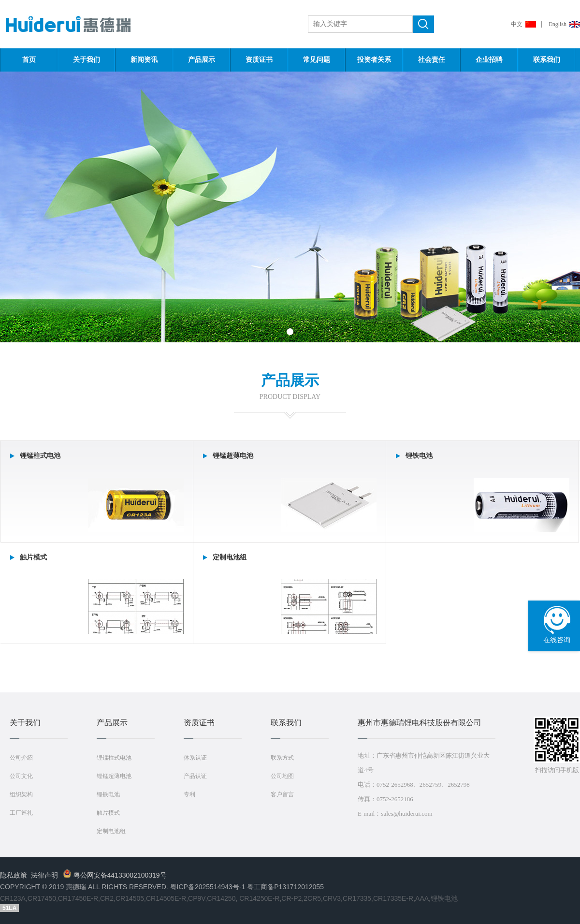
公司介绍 (21, 758)
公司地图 (282, 776)
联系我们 (547, 60)
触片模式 (108, 813)
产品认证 (195, 776)
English (558, 24)
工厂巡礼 (21, 813)
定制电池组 (111, 831)
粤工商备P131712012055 (285, 887)
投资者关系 (374, 60)
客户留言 (282, 794)
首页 (29, 60)
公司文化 (21, 776)
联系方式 (282, 758)
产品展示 (202, 60)
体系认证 (195, 758)
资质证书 (259, 60)
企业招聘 (489, 60)
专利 (189, 794)
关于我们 (87, 60)
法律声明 (44, 875)
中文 (517, 24)
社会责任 (432, 60)
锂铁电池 (108, 794)
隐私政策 (14, 875)
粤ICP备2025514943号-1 (208, 887)
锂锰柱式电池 (114, 758)
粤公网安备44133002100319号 (115, 875)
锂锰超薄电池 (114, 776)
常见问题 (317, 60)
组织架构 (21, 794)
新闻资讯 (144, 60)
